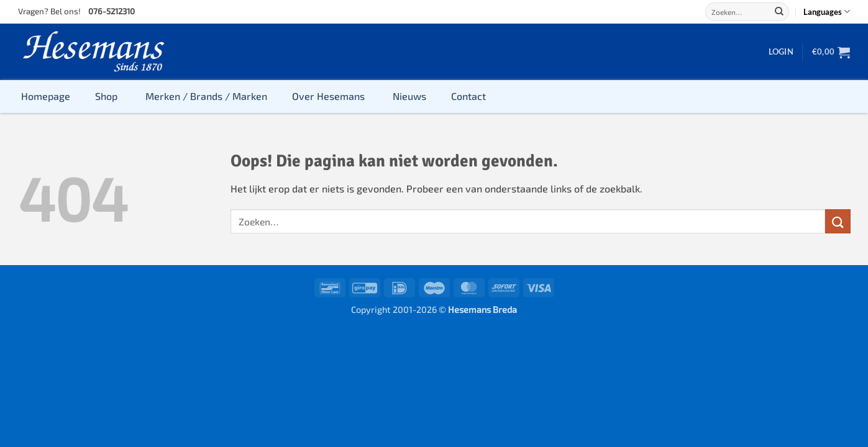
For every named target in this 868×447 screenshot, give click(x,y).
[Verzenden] (779, 12)
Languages (827, 11)
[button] (781, 52)
